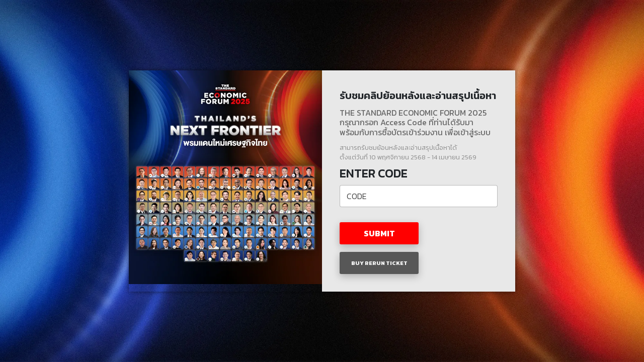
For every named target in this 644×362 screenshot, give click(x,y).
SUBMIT (379, 233)
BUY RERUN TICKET (379, 263)
